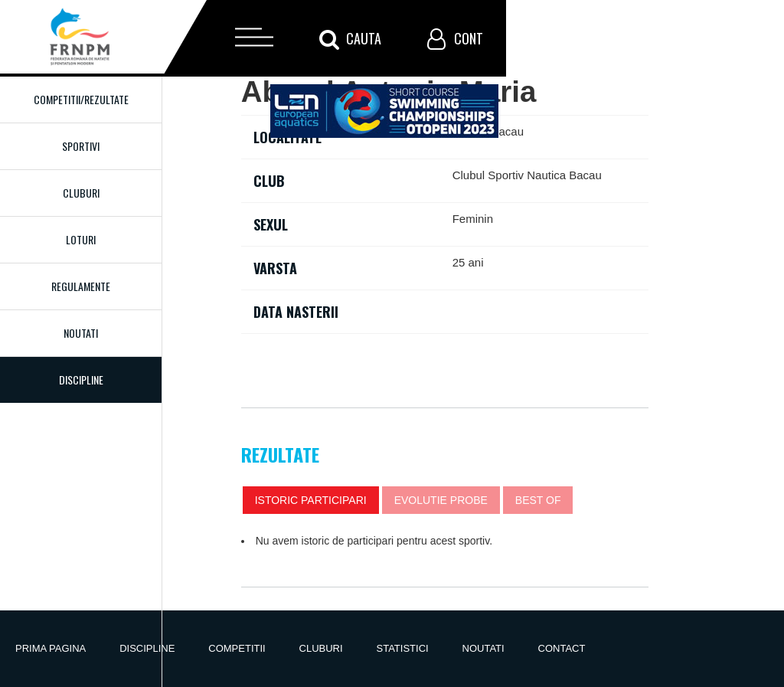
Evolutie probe (441, 500)
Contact (562, 648)
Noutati (81, 333)
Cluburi (81, 193)
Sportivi (81, 146)
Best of (538, 500)
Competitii (237, 648)
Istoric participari (311, 500)
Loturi (81, 239)
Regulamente (81, 286)
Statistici (403, 648)
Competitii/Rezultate (81, 99)
